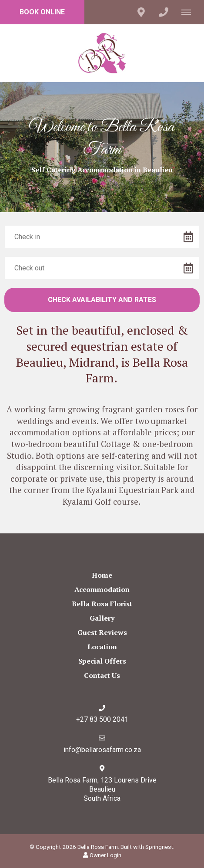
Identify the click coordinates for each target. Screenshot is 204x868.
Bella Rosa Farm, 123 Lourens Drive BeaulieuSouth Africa (102, 789)
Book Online (42, 12)
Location (102, 647)
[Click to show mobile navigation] (189, 12)
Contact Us (102, 675)
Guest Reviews (102, 632)
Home (102, 575)
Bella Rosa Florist (102, 604)
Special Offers (102, 661)
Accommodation (102, 589)
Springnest (159, 847)
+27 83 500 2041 (102, 719)
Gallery (102, 618)
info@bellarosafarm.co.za (102, 750)
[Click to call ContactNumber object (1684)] (164, 12)
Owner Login (102, 855)
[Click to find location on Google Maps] (141, 12)
